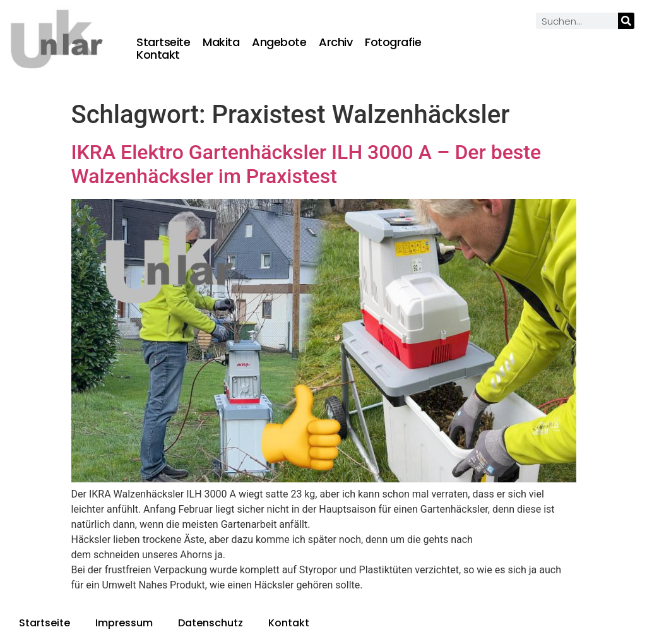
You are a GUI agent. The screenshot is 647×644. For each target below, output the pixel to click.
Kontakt (158, 55)
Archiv (335, 42)
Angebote (279, 42)
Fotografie (393, 42)
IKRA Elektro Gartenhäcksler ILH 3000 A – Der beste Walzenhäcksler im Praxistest (306, 164)
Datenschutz (211, 623)
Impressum (124, 623)
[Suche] (626, 21)
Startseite (163, 42)
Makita (221, 42)
